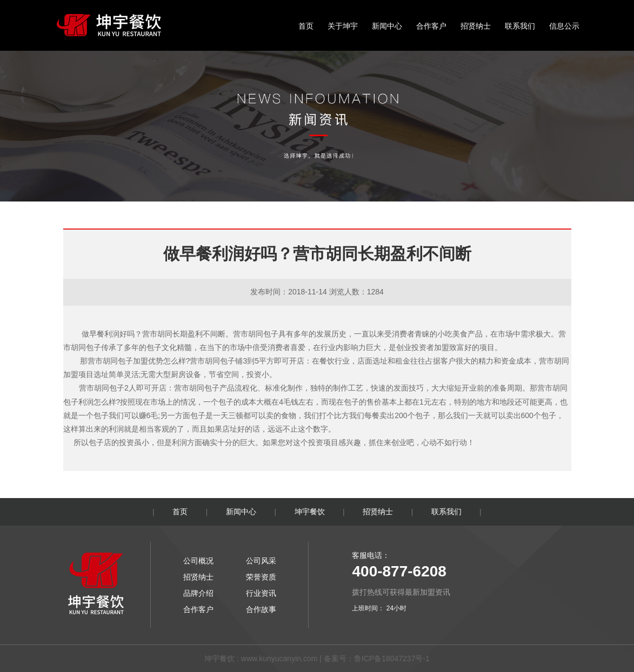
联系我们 (520, 26)
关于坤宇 (343, 26)
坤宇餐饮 (310, 512)
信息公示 (564, 26)
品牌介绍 (198, 593)
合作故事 (261, 609)
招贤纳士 (476, 26)
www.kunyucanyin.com (279, 658)
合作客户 (431, 26)
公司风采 (261, 561)
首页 (306, 26)
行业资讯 (261, 593)
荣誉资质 (261, 577)
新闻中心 (387, 26)
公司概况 (198, 561)
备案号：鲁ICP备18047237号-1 (377, 658)
